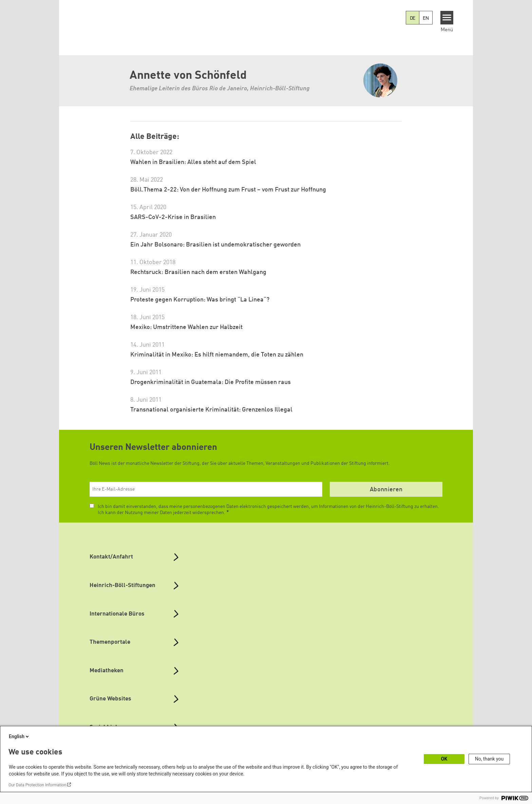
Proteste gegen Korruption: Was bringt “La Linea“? (200, 300)
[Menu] (447, 18)
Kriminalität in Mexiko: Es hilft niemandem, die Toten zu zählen (217, 355)
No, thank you (489, 759)
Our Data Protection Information (37, 785)
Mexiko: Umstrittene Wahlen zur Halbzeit (186, 327)
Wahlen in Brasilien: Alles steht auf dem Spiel (193, 162)
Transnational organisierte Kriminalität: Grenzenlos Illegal (211, 410)
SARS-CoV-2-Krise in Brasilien (173, 217)
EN (426, 18)
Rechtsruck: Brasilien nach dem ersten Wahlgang (198, 272)
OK (444, 759)
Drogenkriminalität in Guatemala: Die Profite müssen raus (211, 382)
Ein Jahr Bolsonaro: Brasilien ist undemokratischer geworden (215, 245)
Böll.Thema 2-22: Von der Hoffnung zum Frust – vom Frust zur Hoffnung (228, 190)
